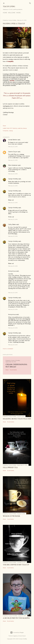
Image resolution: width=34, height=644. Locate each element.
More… (19, 13)
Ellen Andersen (13, 165)
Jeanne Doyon (13, 152)
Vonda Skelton (13, 140)
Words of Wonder (12, 516)
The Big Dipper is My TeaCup (16, 565)
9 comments (10, 519)
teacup (25, 128)
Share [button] (4, 126)
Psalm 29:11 (10, 128)
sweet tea (20, 128)
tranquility (6, 131)
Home (5, 13)
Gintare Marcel (22, 636)
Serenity (15, 128)
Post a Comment (8, 349)
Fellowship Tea (10, 467)
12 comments (13, 370)
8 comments (10, 621)
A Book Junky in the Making (16, 618)
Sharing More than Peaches (17, 419)
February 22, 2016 (13, 147)
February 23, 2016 (13, 236)
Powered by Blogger (17, 632)
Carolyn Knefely (13, 179)
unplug (11, 131)
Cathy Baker (12, 224)
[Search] (30, 3)
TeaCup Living (9, 6)
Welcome (12, 13)
